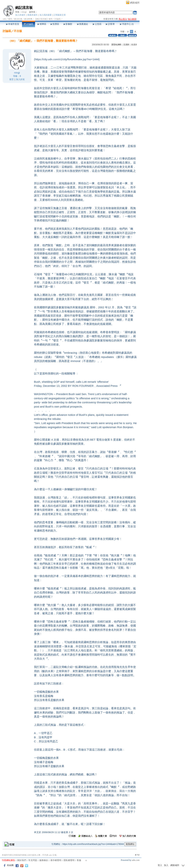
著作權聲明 (56, 860)
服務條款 (44, 860)
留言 (12, 79)
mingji (24, 12)
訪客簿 (110, 24)
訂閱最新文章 (60, 15)
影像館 (68, 24)
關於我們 (22, 860)
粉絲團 (10, 865)
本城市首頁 (12, 24)
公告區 (97, 24)
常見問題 (33, 860)
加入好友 (20, 79)
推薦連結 (82, 24)
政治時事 (28, 19)
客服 (79, 860)
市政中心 (127, 24)
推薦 (134, 45)
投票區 (55, 24)
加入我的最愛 (46, 15)
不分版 (18, 31)
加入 (166, 865)
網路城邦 (135, 3)
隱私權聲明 (69, 860)
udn (4, 19)
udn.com (136, 860)
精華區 (42, 24)
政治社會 (18, 19)
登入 (160, 865)
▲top (137, 855)
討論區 (29, 24)
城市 (10, 19)
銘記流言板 (24, 8)
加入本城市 (20, 15)
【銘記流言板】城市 (43, 19)
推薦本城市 (32, 15)
